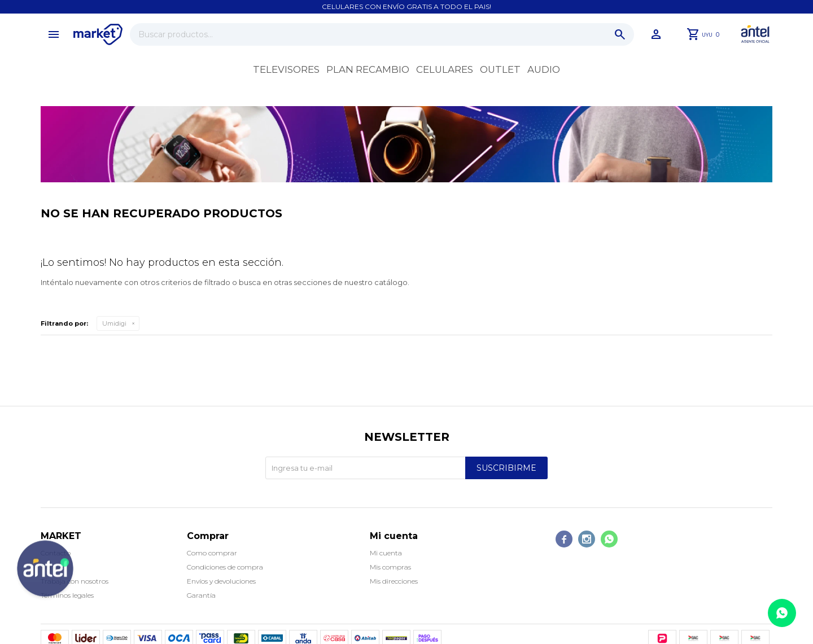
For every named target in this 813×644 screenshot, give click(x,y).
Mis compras (390, 567)
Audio (544, 69)
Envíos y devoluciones (221, 581)
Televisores (286, 69)
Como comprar (212, 553)
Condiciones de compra (225, 567)
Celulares (445, 69)
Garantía (201, 595)
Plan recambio (368, 69)
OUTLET (500, 69)
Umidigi (114, 323)
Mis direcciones (394, 581)
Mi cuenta (386, 553)
